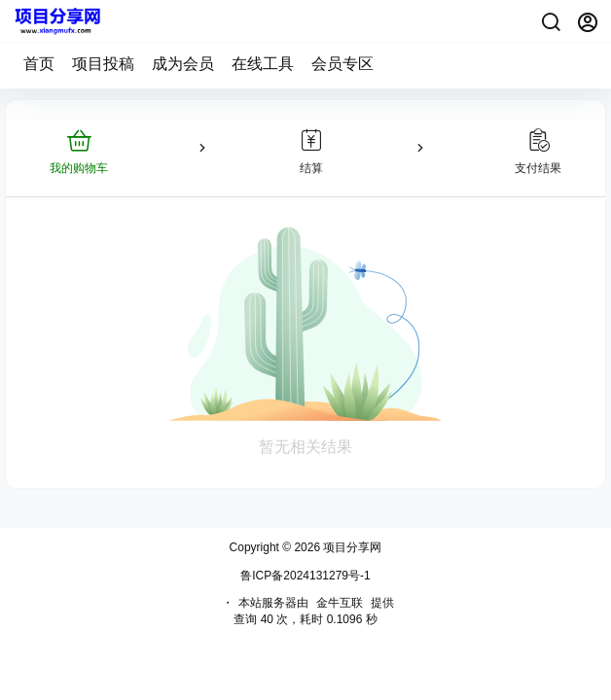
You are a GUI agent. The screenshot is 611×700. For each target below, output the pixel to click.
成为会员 (183, 64)
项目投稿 (103, 64)
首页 (39, 64)
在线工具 (263, 64)
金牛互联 (340, 603)
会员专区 (342, 64)
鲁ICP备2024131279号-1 (305, 576)
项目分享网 (351, 547)
